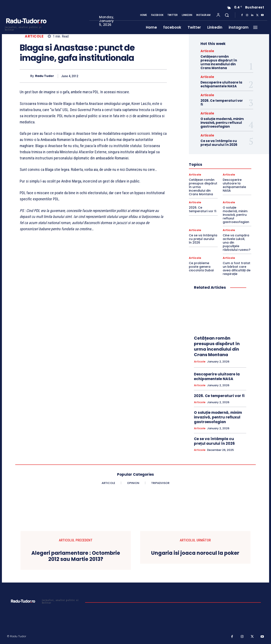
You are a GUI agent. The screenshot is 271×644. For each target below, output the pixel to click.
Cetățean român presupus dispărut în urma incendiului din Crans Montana (219, 62)
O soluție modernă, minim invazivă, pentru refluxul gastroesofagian (222, 123)
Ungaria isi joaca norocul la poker (195, 553)
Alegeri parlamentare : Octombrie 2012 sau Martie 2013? (76, 556)
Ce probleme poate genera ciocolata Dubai (201, 267)
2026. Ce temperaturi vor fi (222, 102)
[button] (227, 15)
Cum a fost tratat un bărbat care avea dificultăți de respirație (237, 268)
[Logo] (26, 28)
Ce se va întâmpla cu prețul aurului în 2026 (219, 143)
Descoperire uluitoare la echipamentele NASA (221, 84)
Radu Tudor (45, 76)
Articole (34, 36)
